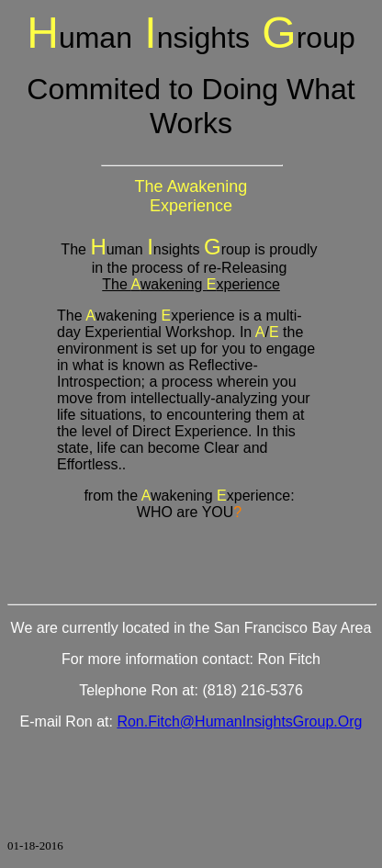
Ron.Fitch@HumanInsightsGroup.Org (239, 721)
